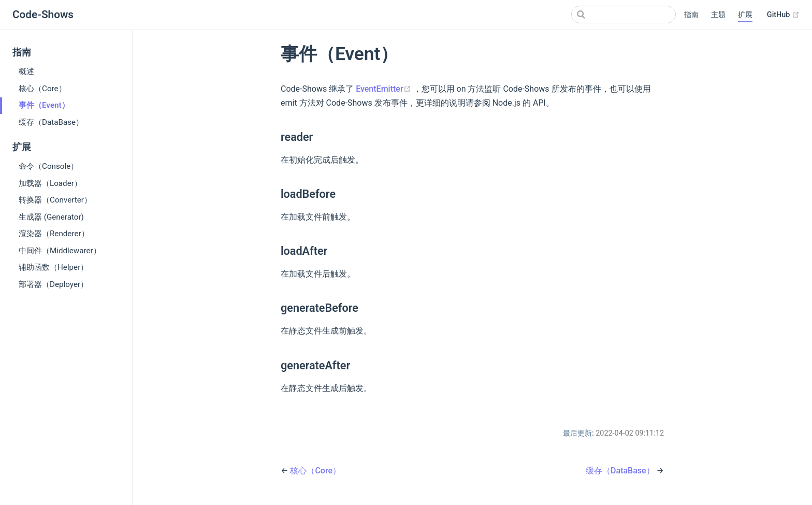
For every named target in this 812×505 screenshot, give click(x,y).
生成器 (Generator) (51, 217)
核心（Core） (42, 89)
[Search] (624, 15)
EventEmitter (384, 89)
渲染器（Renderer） (54, 234)
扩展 (745, 15)
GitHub (783, 15)
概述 (26, 71)
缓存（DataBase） (51, 122)
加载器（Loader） (50, 183)
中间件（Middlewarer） (60, 251)
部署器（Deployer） (53, 284)
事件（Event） (44, 105)
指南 (691, 15)
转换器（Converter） (55, 200)
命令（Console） (48, 166)
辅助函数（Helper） (53, 267)
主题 (718, 15)
